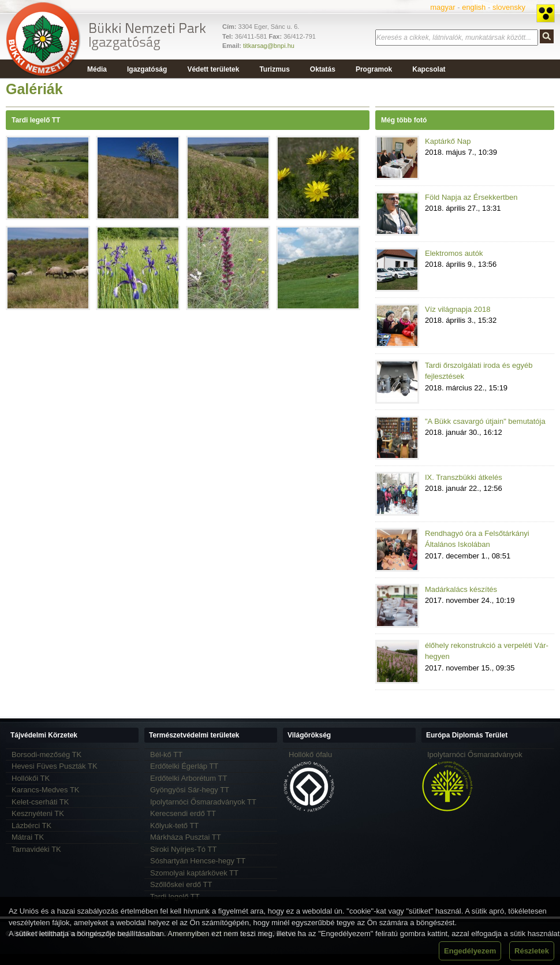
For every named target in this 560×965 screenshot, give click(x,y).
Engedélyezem (470, 951)
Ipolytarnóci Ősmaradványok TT (203, 802)
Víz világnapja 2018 (458, 309)
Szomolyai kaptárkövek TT (194, 873)
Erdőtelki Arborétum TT (188, 778)
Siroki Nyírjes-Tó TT (183, 849)
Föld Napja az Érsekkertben (471, 197)
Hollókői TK (31, 778)
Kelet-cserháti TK (40, 802)
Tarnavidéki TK (36, 849)
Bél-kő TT (166, 755)
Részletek (532, 951)
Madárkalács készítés (461, 589)
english (474, 7)
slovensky (509, 7)
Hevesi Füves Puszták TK (55, 766)
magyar (443, 7)
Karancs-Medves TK (46, 790)
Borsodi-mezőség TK (46, 755)
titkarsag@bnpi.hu (269, 46)
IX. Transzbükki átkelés (464, 477)
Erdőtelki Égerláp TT (184, 766)
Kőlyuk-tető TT (174, 826)
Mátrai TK (28, 837)
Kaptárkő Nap (448, 141)
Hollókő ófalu (310, 755)
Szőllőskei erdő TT (181, 884)
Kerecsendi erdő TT (183, 813)
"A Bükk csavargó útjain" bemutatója (485, 421)
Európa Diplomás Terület (467, 735)
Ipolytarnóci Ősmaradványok (475, 755)
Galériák (34, 89)
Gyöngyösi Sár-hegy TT (190, 790)
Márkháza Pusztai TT (186, 837)
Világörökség (309, 735)
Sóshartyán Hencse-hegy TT (198, 861)
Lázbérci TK (31, 826)
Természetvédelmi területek (194, 735)
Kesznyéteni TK (38, 813)
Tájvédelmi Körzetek (44, 735)
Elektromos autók (454, 253)
